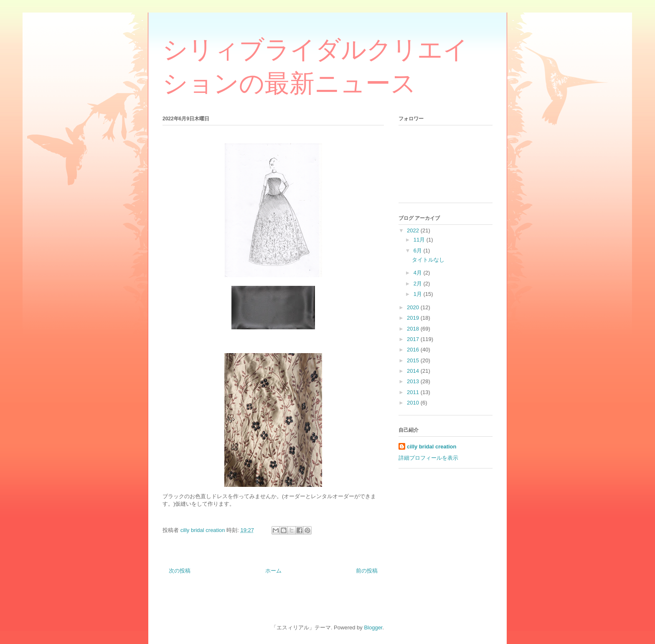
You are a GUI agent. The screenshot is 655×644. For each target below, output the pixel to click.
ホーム (273, 571)
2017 (414, 339)
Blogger (373, 627)
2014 (414, 371)
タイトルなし (428, 260)
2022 (414, 230)
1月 (419, 294)
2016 (414, 350)
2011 (414, 392)
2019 (414, 318)
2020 (414, 307)
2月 (419, 284)
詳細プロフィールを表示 (428, 458)
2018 (414, 329)
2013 (414, 381)
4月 (419, 273)
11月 (420, 240)
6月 (419, 251)
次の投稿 (180, 571)
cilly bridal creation (432, 447)
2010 (414, 403)
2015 (414, 360)
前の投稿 (367, 571)
